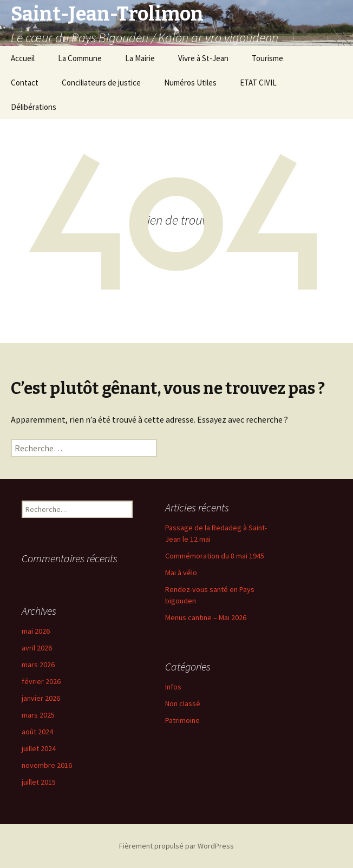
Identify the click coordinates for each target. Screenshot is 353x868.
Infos (173, 687)
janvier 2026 (41, 698)
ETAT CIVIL (258, 83)
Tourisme (267, 58)
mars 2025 (38, 715)
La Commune (80, 58)
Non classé (183, 703)
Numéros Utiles (190, 83)
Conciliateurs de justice (101, 83)
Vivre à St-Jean (203, 58)
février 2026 (41, 681)
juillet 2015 (39, 782)
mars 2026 (38, 665)
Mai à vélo (181, 573)
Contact (25, 83)
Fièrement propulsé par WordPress (176, 846)
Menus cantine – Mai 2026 (206, 617)
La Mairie (140, 58)
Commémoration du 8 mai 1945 (215, 556)
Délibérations (34, 107)
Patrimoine (182, 720)
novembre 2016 (47, 765)
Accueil (23, 58)
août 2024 (37, 732)
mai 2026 (36, 631)
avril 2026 (37, 648)
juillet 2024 (39, 748)
